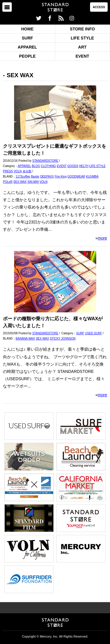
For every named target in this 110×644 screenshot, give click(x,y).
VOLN (18, 171)
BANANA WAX (25, 339)
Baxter (35, 177)
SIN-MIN (33, 182)
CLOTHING (48, 166)
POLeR (8, 182)
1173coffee (23, 177)
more (102, 238)
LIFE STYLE (82, 38)
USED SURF (94, 333)
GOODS (73, 166)
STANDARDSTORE (45, 161)
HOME (27, 29)
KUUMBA (92, 177)
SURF (27, 38)
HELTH (84, 166)
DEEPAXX (47, 177)
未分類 (27, 171)
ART (82, 47)
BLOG (36, 166)
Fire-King (61, 177)
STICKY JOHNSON (63, 339)
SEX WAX (20, 182)
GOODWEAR (76, 177)
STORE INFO (82, 29)
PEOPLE (27, 56)
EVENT (82, 56)
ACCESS (99, 7)
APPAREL (27, 47)
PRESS (8, 171)
